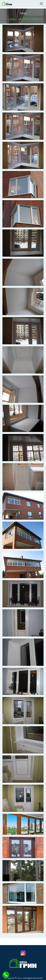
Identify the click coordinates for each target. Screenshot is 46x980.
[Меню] (41, 4)
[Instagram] (23, 953)
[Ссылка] (7, 4)
